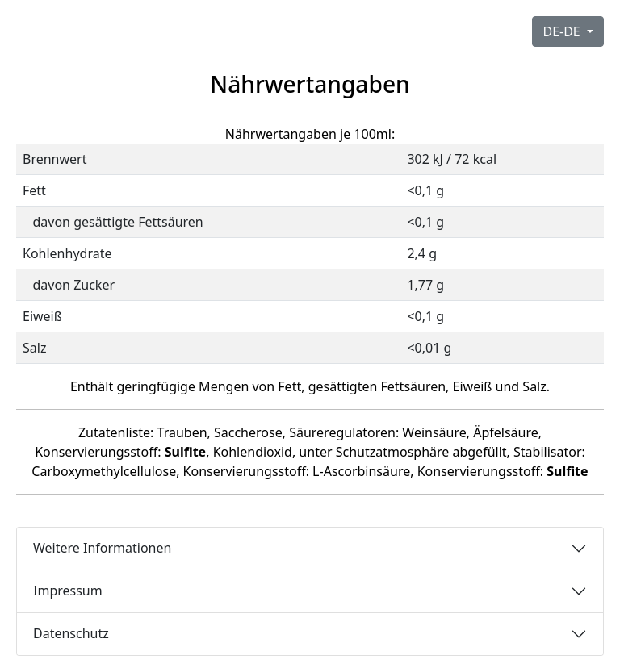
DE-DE (563, 31)
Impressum (68, 591)
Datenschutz (71, 633)
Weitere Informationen (102, 548)
